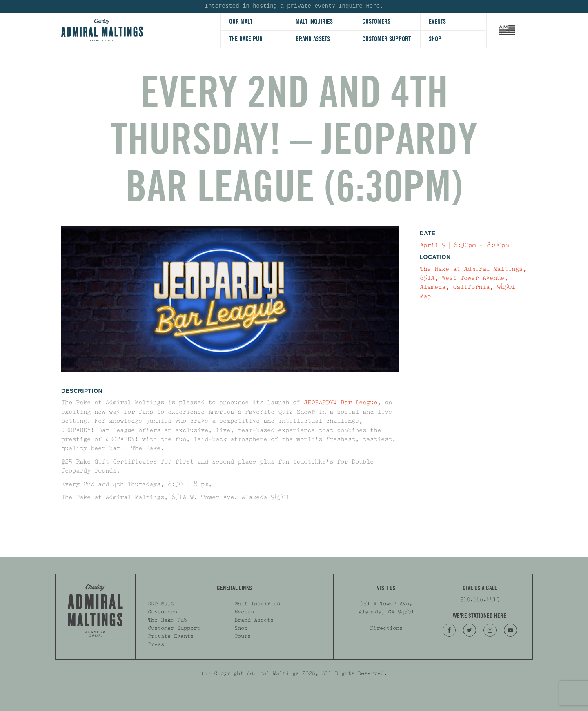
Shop (435, 39)
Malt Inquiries (314, 21)
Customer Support (386, 39)
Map (425, 296)
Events (437, 21)
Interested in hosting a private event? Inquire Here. (294, 6)
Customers (376, 21)
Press (156, 644)
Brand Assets (313, 39)
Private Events (171, 636)
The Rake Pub (246, 39)
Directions (386, 628)
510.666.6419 (480, 600)
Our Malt (241, 21)
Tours (243, 636)
